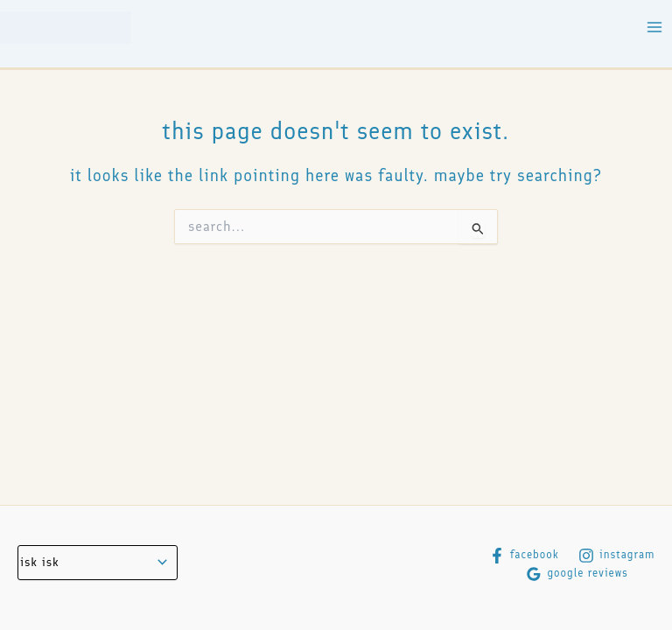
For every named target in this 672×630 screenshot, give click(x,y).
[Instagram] (617, 556)
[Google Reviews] (577, 574)
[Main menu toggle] (655, 28)
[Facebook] (524, 556)
